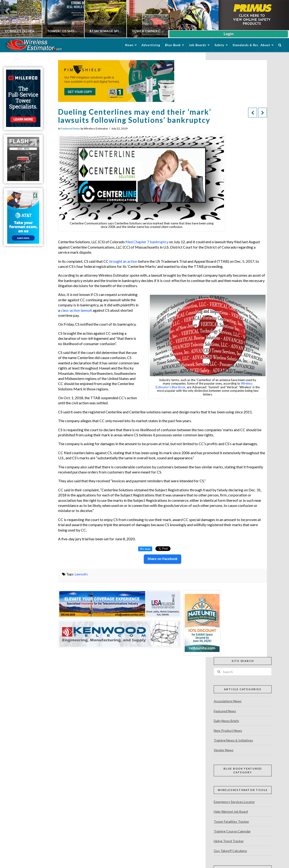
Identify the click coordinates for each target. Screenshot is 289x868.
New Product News (228, 730)
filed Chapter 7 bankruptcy (147, 242)
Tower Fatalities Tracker (231, 821)
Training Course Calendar (232, 831)
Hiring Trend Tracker (229, 841)
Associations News (228, 701)
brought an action (123, 261)
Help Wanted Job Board (231, 811)
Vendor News (224, 750)
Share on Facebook (163, 559)
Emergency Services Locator (234, 802)
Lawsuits (81, 574)
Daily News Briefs (226, 721)
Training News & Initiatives (233, 740)
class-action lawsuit (76, 310)
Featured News (71, 128)
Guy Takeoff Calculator (230, 851)
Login (228, 34)
